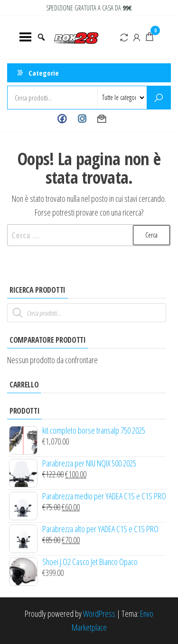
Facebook (62, 119)
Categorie (44, 73)
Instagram (82, 119)
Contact (102, 119)
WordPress (99, 614)
